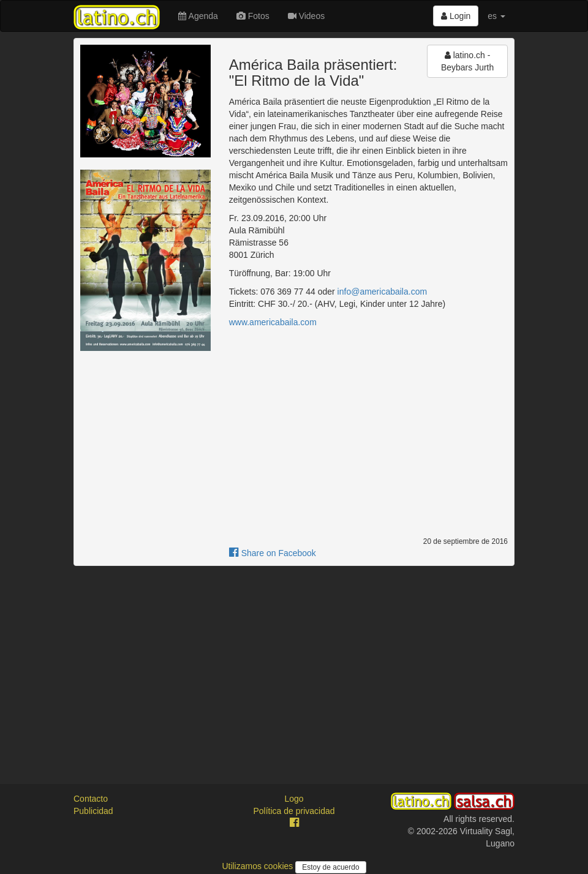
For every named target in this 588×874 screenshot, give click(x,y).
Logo (294, 799)
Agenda (198, 16)
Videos (306, 16)
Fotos (253, 16)
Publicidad (93, 811)
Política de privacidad (294, 811)
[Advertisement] (294, 664)
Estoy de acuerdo (330, 867)
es (496, 16)
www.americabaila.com (273, 322)
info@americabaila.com (383, 292)
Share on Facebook (273, 553)
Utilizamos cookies (258, 866)
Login (456, 16)
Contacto (91, 799)
